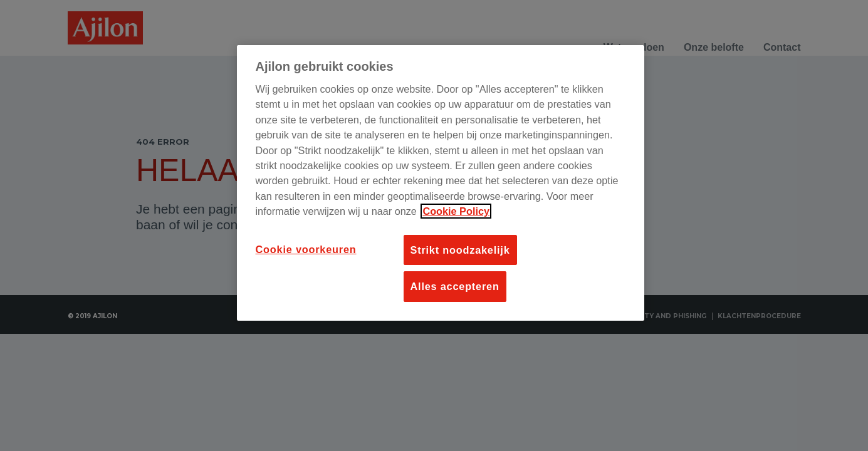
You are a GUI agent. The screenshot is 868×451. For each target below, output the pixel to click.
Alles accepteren (455, 286)
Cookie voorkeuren (306, 249)
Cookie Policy (456, 211)
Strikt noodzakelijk (460, 250)
